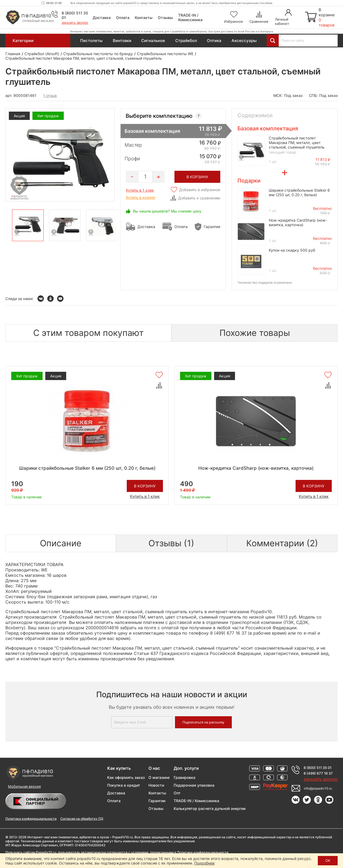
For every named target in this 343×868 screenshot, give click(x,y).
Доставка (102, 18)
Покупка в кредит (124, 785)
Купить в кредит (141, 197)
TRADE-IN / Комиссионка (190, 17)
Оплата (123, 18)
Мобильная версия (24, 786)
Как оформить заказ (126, 777)
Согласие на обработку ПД (82, 819)
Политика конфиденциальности (31, 819)
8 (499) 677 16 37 (318, 773)
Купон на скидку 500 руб (292, 250)
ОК (328, 861)
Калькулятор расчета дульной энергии (210, 808)
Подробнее (204, 863)
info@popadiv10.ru (318, 788)
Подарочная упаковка (194, 785)
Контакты (144, 18)
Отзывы (165, 18)
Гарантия (212, 227)
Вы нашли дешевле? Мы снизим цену (167, 211)
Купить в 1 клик (140, 190)
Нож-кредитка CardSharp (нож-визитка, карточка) (298, 222)
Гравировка (184, 777)
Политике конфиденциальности (203, 852)
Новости (156, 785)
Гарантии (157, 801)
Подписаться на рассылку (203, 722)
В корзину (145, 486)
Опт (177, 793)
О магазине (159, 777)
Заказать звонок (75, 23)
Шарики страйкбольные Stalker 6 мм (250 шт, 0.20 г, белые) (299, 192)
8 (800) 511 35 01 (318, 768)
